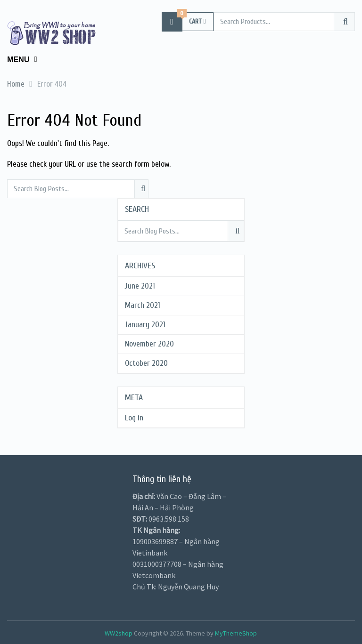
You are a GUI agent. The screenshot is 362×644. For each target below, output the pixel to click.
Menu (18, 60)
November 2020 (149, 344)
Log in (134, 418)
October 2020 (146, 363)
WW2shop (119, 633)
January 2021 (145, 325)
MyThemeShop (236, 633)
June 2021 (140, 286)
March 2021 (143, 305)
